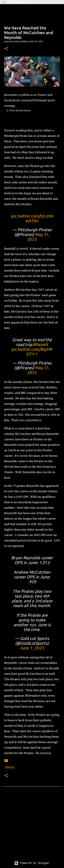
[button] (6, 49)
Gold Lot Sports (20, 2)
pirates (10, 768)
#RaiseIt (41, 345)
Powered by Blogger (32, 863)
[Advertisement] (32, 826)
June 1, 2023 (32, 648)
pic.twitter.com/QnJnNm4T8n (32, 218)
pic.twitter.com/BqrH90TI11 (32, 352)
